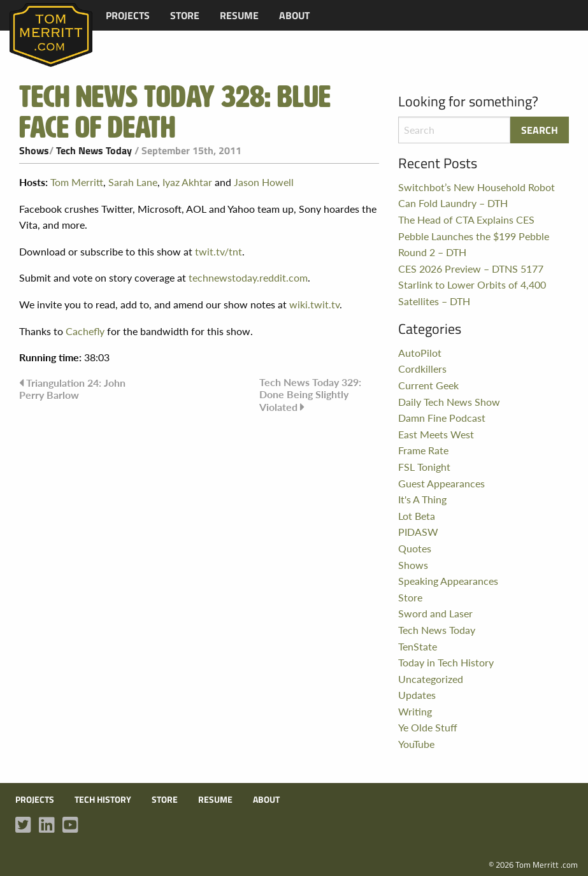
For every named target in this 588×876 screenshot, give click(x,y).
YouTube (416, 744)
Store (185, 15)
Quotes (415, 548)
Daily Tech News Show (449, 402)
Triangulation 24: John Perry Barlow (72, 389)
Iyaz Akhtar (187, 182)
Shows (34, 150)
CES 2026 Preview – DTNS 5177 (471, 269)
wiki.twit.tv (314, 304)
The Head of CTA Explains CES (466, 219)
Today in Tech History (446, 662)
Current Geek (428, 385)
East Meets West (436, 434)
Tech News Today (94, 150)
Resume (239, 15)
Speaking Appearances (448, 581)
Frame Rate (423, 450)
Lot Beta (417, 516)
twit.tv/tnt (219, 251)
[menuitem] (128, 15)
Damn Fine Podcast (442, 418)
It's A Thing (422, 499)
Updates (417, 695)
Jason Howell (264, 182)
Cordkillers (422, 369)
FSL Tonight (424, 467)
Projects (128, 15)
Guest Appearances (441, 483)
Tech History (103, 800)
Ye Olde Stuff (428, 727)
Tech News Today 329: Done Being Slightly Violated (310, 394)
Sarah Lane (133, 182)
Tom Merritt (77, 182)
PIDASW (418, 532)
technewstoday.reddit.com (248, 277)
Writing (415, 711)
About (294, 15)
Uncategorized (431, 679)
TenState (418, 646)
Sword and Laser (435, 613)
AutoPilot (420, 353)
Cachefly (85, 331)
